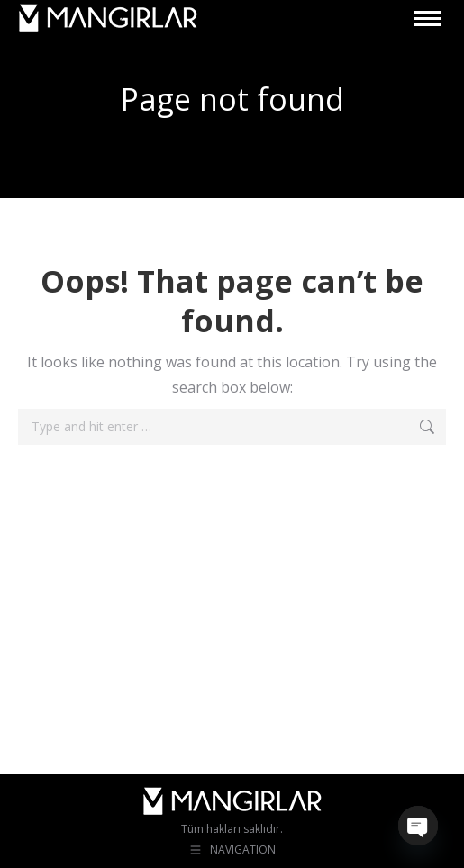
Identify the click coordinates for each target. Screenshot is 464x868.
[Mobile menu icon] (428, 18)
